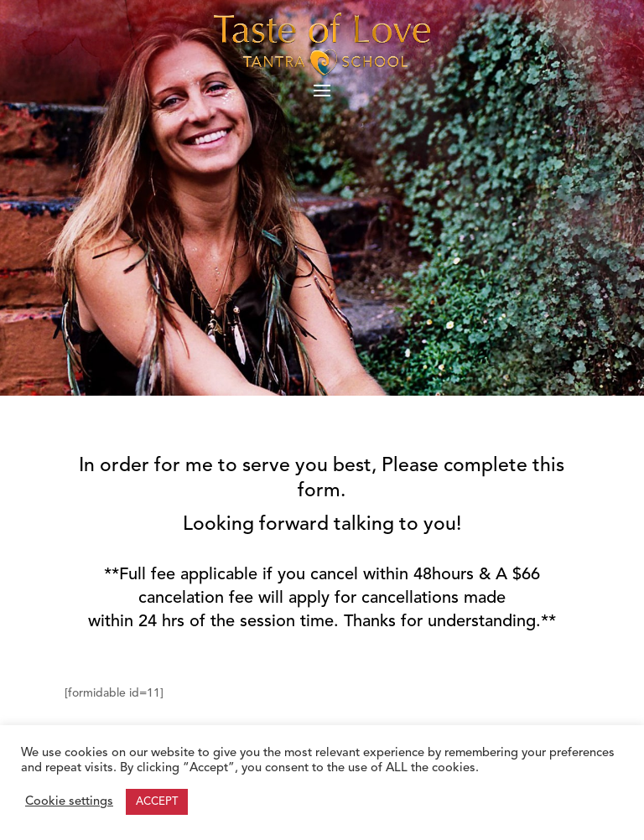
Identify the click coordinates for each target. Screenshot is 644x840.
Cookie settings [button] (69, 802)
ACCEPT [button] (157, 802)
